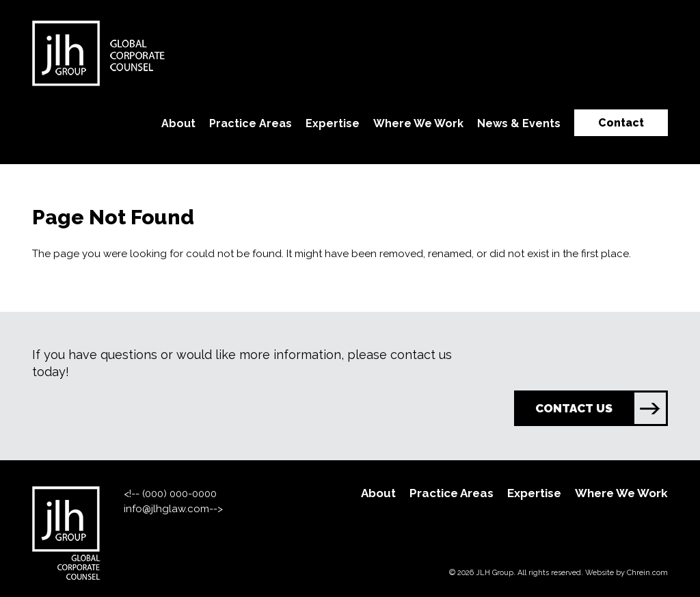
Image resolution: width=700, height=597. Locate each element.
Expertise (333, 123)
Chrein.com (647, 573)
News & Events (519, 123)
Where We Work (418, 123)
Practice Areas (251, 123)
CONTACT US (601, 408)
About (178, 123)
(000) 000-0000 (179, 494)
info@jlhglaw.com (166, 509)
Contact (621, 123)
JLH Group (495, 573)
